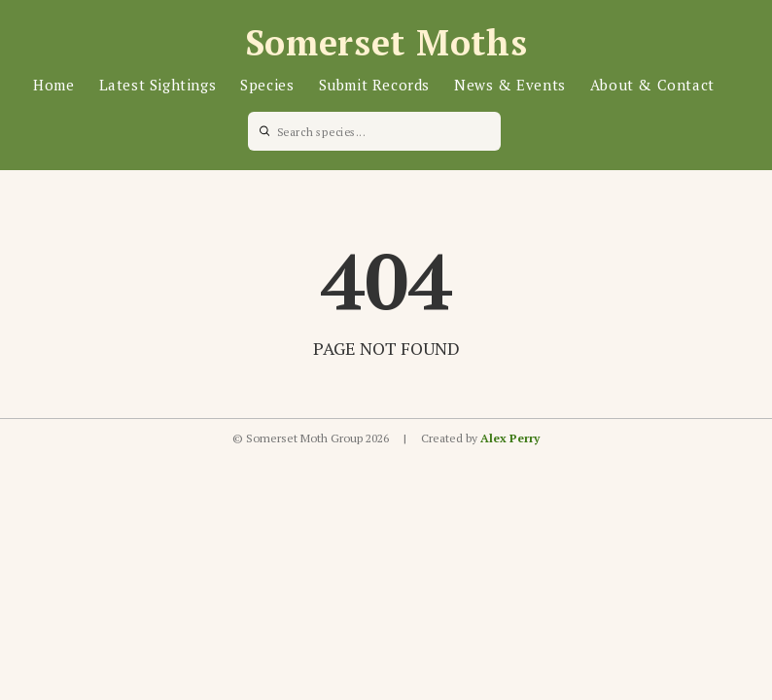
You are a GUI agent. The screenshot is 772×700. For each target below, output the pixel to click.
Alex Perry (510, 438)
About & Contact (652, 85)
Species (267, 85)
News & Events (510, 85)
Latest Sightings (158, 85)
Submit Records (374, 85)
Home (53, 85)
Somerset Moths (386, 42)
